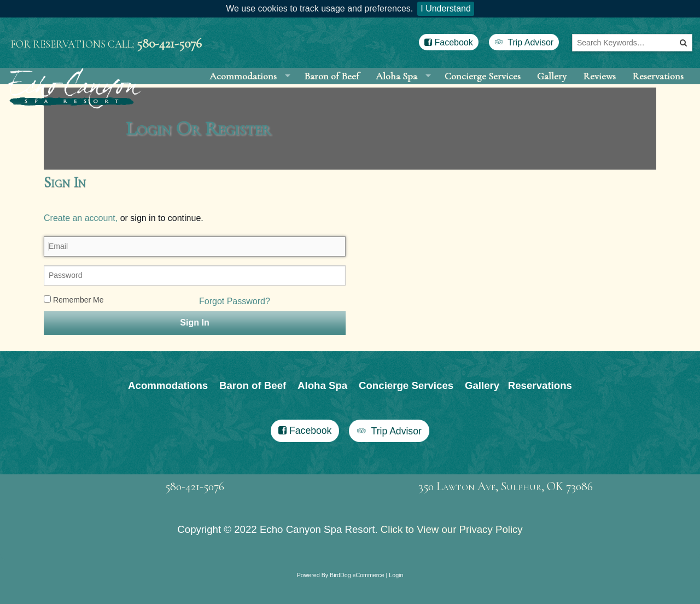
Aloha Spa (396, 88)
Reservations (658, 88)
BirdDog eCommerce (357, 600)
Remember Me (74, 324)
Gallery (552, 88)
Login (396, 600)
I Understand (446, 8)
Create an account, (81, 243)
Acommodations (243, 88)
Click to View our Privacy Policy (452, 554)
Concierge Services (483, 88)
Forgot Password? (235, 326)
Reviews (599, 88)
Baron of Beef (332, 88)
